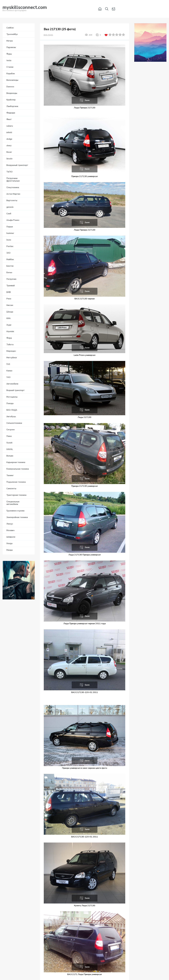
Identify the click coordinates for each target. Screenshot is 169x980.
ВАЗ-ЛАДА (48, 35)
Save (87, 100)
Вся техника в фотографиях (25, 9)
